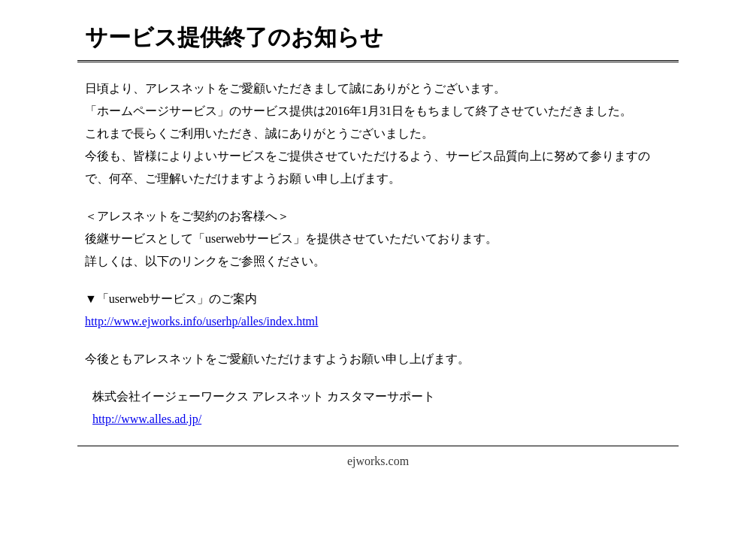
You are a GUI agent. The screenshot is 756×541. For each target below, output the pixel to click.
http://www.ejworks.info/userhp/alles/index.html (201, 321)
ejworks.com (378, 461)
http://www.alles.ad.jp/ (147, 419)
